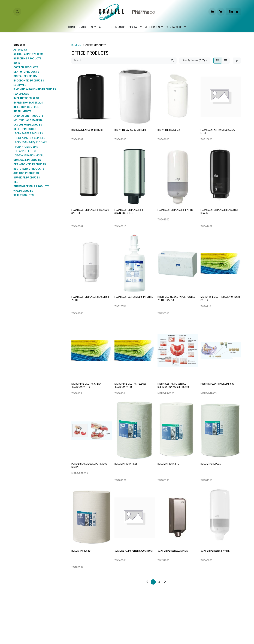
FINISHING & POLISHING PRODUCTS (35, 89)
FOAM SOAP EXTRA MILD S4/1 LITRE (134, 297)
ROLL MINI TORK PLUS (126, 464)
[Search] (172, 61)
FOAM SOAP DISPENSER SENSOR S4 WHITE (90, 298)
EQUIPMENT (21, 85)
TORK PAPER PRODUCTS (29, 133)
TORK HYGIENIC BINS (26, 147)
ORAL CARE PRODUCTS (27, 160)
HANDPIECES (21, 94)
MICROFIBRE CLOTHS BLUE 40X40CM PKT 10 (220, 298)
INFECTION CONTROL (26, 107)
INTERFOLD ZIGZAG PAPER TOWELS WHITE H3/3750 (176, 298)
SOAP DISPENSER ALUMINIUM (173, 551)
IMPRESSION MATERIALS (28, 103)
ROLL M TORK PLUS (211, 464)
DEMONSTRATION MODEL (29, 156)
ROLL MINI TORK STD (168, 464)
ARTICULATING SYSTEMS (28, 54)
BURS (17, 63)
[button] (17, 12)
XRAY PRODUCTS (24, 195)
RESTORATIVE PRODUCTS (29, 169)
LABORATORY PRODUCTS (28, 116)
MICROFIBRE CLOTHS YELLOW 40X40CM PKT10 (130, 385)
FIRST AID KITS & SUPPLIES (30, 138)
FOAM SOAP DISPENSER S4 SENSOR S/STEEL (90, 211)
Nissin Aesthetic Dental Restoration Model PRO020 (174, 385)
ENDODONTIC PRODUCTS (29, 81)
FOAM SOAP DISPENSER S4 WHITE (175, 210)
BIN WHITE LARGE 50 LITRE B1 (130, 130)
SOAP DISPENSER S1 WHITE (215, 551)
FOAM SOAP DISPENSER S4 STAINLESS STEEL (129, 211)
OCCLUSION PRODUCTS (28, 125)
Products (76, 45)
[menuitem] (72, 27)
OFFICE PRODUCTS (25, 129)
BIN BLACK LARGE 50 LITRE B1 (87, 130)
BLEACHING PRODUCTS (27, 59)
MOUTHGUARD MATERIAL (29, 120)
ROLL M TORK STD (81, 551)
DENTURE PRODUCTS (26, 72)
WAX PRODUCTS (23, 191)
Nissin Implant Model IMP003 (217, 384)
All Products (20, 50)
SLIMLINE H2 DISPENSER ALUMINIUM (134, 551)
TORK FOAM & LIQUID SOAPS (31, 142)
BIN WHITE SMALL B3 (169, 130)
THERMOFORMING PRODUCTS (31, 186)
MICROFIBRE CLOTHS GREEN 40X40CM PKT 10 (86, 385)
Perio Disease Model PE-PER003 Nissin (89, 465)
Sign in (233, 12)
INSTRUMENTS (22, 111)
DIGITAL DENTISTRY (25, 76)
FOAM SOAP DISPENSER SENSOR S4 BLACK (219, 211)
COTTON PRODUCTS (26, 67)
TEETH (17, 182)
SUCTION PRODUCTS (26, 173)
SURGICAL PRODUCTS (27, 178)
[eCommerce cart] (221, 12)
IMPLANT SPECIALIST (26, 98)
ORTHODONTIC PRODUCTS (30, 164)
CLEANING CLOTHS (25, 151)
